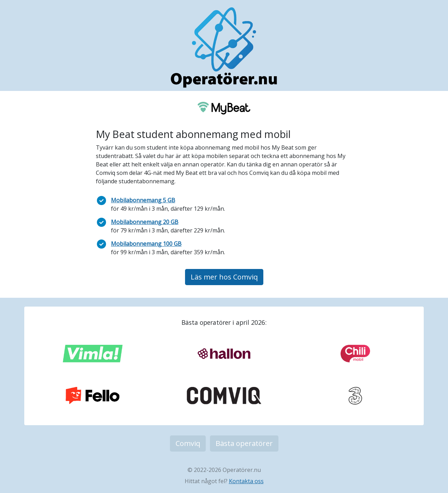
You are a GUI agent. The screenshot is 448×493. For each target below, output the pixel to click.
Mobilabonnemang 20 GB (145, 222)
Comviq (188, 443)
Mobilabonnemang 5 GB (143, 200)
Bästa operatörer (244, 443)
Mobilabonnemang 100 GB (146, 244)
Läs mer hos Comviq (224, 277)
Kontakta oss (246, 481)
